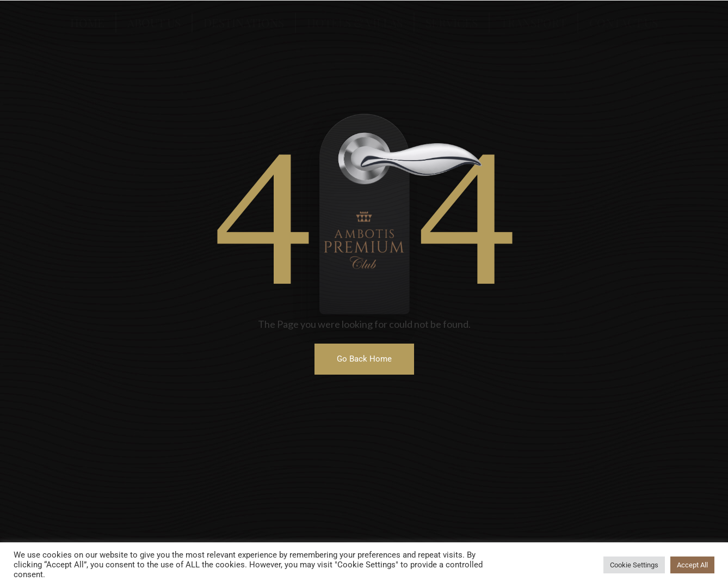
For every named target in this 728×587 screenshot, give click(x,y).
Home (87, 22)
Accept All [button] (692, 565)
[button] (364, 359)
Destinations (244, 22)
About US (154, 22)
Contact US (624, 22)
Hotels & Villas (355, 22)
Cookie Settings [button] (634, 565)
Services (452, 22)
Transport (533, 22)
